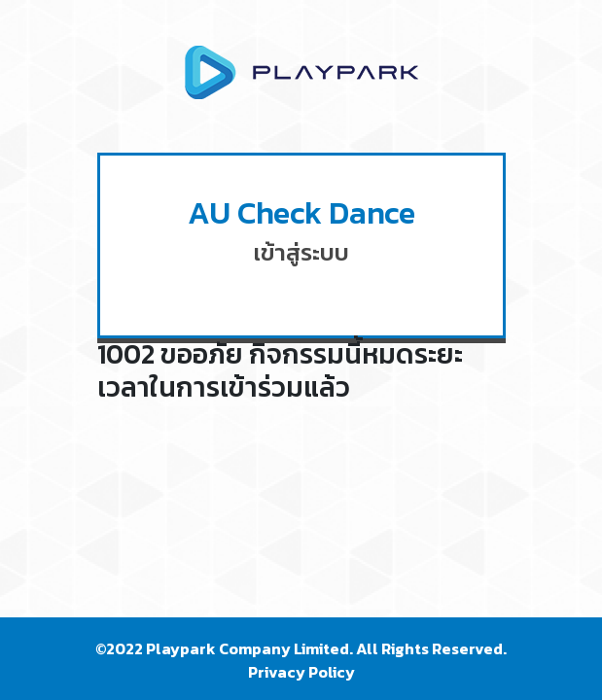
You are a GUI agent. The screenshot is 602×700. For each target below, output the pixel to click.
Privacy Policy (301, 672)
